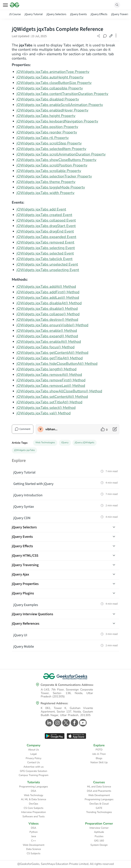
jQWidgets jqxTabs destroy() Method (47, 320)
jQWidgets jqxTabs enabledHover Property (52, 110)
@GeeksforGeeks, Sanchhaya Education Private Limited (53, 864)
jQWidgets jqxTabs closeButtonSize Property (54, 83)
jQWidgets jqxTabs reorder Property (47, 132)
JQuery (65, 443)
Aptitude (99, 832)
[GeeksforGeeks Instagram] (57, 723)
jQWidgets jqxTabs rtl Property (43, 138)
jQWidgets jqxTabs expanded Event (46, 237)
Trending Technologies (99, 812)
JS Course (15, 14)
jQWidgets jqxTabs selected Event (45, 253)
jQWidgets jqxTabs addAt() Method (46, 287)
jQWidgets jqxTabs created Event (44, 215)
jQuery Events (78, 14)
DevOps (33, 804)
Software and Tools (33, 817)
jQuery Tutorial (34, 14)
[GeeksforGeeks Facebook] (74, 723)
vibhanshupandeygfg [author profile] (52, 429)
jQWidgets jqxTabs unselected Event (47, 264)
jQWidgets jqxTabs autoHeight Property (50, 77)
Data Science (33, 849)
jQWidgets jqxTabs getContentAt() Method (52, 353)
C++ (34, 841)
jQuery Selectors (56, 14)
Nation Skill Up (99, 762)
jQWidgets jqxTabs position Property (47, 127)
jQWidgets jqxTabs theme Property (46, 182)
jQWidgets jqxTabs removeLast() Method (51, 386)
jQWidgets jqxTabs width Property (45, 193)
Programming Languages (33, 787)
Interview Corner (99, 828)
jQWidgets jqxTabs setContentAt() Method (52, 397)
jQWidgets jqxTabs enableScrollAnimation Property (60, 105)
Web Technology (34, 795)
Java (34, 836)
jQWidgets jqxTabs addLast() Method (48, 298)
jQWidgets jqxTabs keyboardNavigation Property (57, 121)
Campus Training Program (33, 775)
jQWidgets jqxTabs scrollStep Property (49, 143)
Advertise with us (33, 767)
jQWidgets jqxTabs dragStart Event (46, 226)
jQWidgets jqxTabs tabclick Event (44, 259)
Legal (34, 754)
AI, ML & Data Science (34, 799)
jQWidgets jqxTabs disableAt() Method (49, 303)
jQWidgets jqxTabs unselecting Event (48, 270)
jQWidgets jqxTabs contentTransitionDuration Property (62, 94)
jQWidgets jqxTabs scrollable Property (49, 171)
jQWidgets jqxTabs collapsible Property (50, 88)
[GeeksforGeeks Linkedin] (49, 723)
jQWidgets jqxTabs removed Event (45, 242)
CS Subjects (34, 853)
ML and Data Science (99, 787)
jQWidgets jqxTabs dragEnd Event (45, 231)
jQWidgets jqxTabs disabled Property (48, 99)
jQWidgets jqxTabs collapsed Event (46, 220)
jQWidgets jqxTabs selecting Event (46, 248)
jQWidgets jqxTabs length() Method (46, 369)
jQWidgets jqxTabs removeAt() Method (49, 375)
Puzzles (99, 836)
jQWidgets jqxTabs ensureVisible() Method (52, 325)
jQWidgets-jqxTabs (24, 450)
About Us (33, 750)
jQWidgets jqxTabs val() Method (44, 413)
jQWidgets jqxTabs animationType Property (53, 72)
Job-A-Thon (99, 754)
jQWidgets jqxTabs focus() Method (46, 347)
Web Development (99, 795)
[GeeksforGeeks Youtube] (82, 723)
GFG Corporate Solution (33, 771)
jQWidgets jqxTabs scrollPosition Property (52, 165)
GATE (99, 808)
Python (34, 832)
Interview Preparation (34, 812)
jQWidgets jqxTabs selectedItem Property (51, 149)
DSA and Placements (99, 791)
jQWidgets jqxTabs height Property (46, 116)
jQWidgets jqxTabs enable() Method (47, 331)
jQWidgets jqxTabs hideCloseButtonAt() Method (57, 364)
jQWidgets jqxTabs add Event (41, 209)
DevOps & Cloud (99, 804)
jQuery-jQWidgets (85, 443)
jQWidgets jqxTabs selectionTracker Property (54, 176)
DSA (33, 791)
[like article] (104, 429)
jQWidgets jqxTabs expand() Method (47, 336)
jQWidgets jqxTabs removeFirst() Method (51, 380)
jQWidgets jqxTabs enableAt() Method (49, 342)
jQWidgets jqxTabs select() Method (46, 408)
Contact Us (34, 762)
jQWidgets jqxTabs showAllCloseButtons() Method (59, 391)
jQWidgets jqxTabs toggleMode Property (51, 187)
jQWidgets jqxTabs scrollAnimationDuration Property (61, 154)
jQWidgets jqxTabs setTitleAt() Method (49, 402)
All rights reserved (102, 864)
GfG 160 (99, 841)
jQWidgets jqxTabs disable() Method (47, 309)
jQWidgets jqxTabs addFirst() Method (48, 292)
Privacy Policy (34, 758)
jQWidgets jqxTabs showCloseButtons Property (56, 160)
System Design (99, 845)
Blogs (99, 758)
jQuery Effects (99, 14)
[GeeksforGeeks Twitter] (65, 723)
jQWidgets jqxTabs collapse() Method (48, 314)
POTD (99, 750)
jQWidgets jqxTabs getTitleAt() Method (50, 358)
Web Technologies (45, 443)
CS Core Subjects (34, 808)
